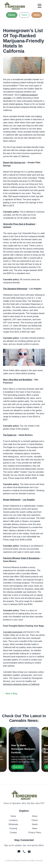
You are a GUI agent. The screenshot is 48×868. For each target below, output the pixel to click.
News (35, 828)
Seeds (35, 824)
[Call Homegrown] (24, 852)
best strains (8, 258)
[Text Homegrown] (19, 852)
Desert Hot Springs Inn (14, 163)
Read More (18, 767)
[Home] (15, 6)
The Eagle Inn (10, 435)
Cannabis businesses (13, 632)
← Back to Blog (10, 694)
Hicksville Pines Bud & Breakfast (19, 224)
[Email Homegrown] (29, 852)
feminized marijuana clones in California (21, 684)
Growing (13, 828)
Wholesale (13, 824)
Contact (13, 833)
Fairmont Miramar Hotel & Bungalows (21, 558)
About (35, 816)
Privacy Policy (35, 833)
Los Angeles (29, 500)
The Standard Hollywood (15, 289)
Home (13, 816)
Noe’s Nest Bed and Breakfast (18, 380)
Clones (35, 820)
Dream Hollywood (12, 500)
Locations (13, 820)
